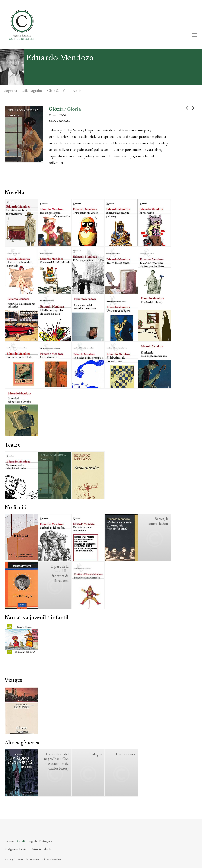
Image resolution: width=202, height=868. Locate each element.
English (32, 841)
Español (10, 841)
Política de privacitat (28, 859)
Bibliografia (32, 90)
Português (45, 841)
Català (21, 841)
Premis (76, 90)
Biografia (10, 90)
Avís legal (10, 859)
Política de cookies (51, 859)
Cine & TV (56, 90)
